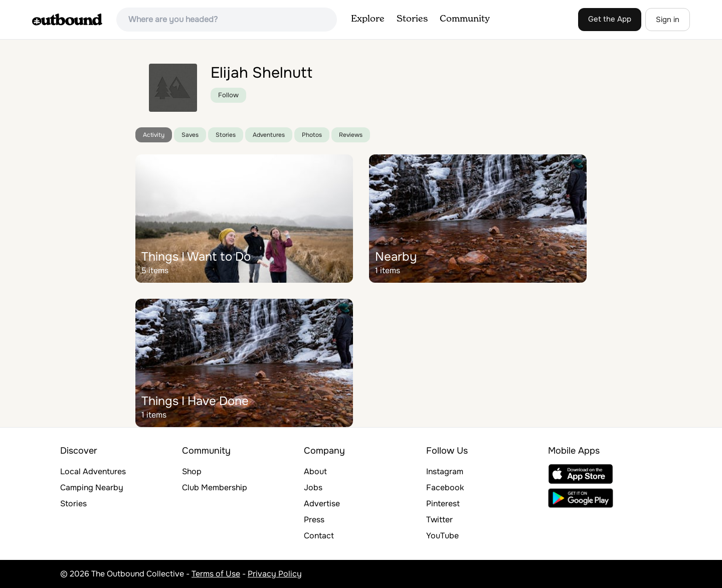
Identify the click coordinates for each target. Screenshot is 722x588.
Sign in (668, 20)
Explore (368, 19)
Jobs (313, 487)
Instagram (445, 471)
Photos (312, 135)
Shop (192, 471)
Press (314, 520)
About (315, 471)
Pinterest (443, 504)
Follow (228, 95)
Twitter (439, 520)
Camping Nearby (92, 487)
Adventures (269, 135)
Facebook (445, 487)
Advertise (322, 504)
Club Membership (215, 487)
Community (465, 19)
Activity (154, 135)
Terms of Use (216, 574)
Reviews (351, 135)
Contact (319, 536)
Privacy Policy (275, 574)
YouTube (442, 536)
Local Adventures (93, 471)
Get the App (610, 19)
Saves (190, 135)
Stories (412, 19)
